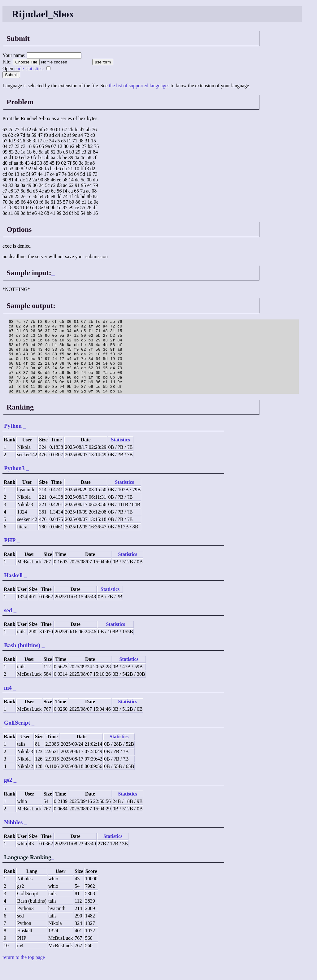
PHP (10, 555)
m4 (8, 702)
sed (8, 625)
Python (13, 441)
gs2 (8, 795)
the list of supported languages (139, 86)
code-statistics (29, 69)
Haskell (13, 590)
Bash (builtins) (22, 660)
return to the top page (24, 972)
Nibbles (13, 837)
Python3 (14, 483)
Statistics (120, 455)
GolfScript (17, 737)
